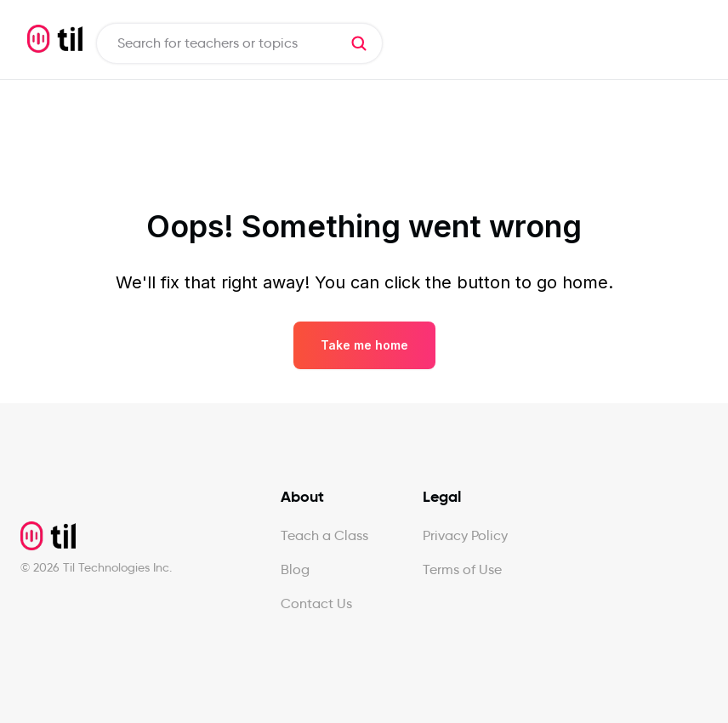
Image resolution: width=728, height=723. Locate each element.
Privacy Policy (465, 535)
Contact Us (316, 603)
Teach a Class (324, 535)
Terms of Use (462, 569)
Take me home (364, 345)
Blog (295, 569)
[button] (359, 43)
